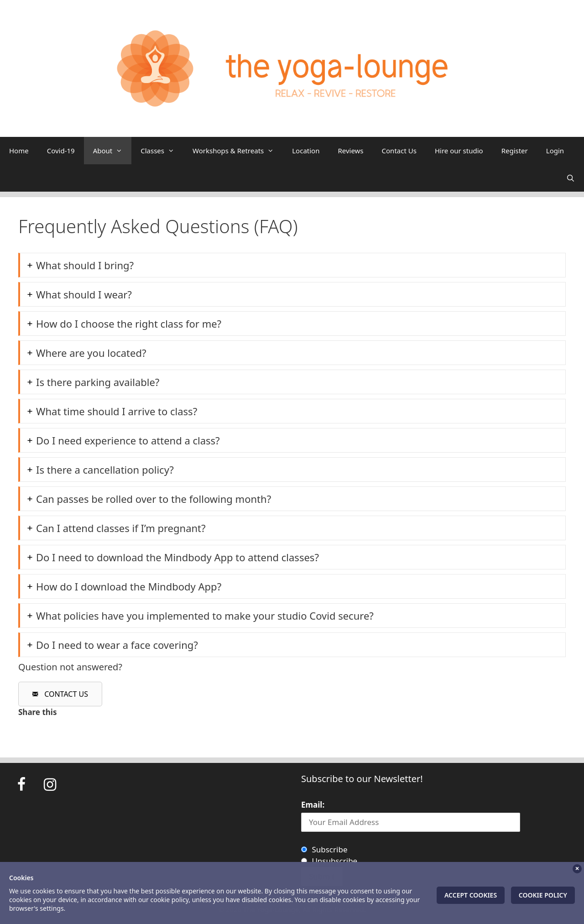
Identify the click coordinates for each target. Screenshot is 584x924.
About (112, 151)
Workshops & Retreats (238, 151)
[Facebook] (21, 785)
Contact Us (399, 151)
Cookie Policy (543, 895)
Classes (162, 151)
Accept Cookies (471, 895)
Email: (313, 805)
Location (306, 151)
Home (19, 151)
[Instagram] (50, 785)
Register (515, 151)
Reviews (350, 151)
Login (555, 151)
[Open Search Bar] (571, 178)
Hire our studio (459, 151)
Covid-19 (61, 151)
